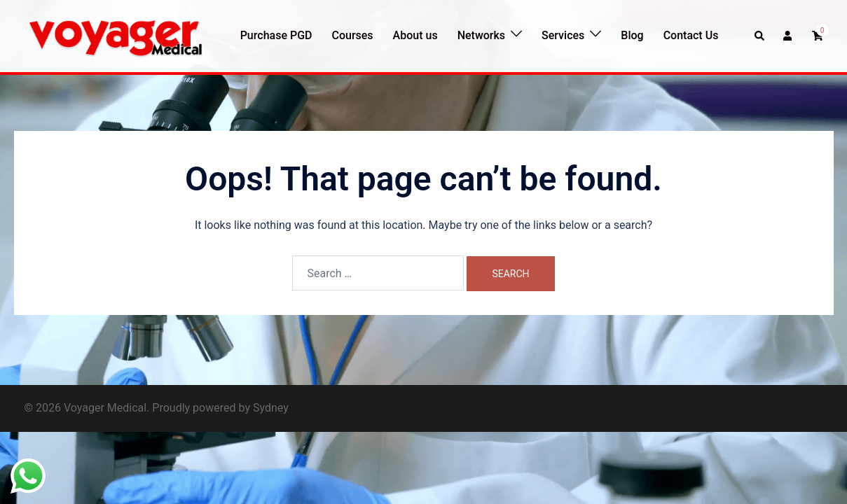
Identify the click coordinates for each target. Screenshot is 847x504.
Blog (632, 35)
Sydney (271, 408)
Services (563, 35)
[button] (760, 36)
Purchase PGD (276, 35)
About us (415, 35)
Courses (352, 35)
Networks (481, 35)
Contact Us (691, 35)
